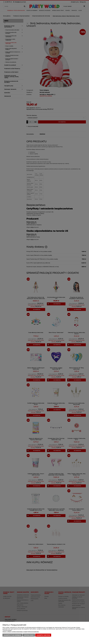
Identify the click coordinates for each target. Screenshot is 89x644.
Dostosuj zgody (29, 635)
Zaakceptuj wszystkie (43, 635)
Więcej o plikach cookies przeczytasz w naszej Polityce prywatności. (21, 632)
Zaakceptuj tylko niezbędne (12, 635)
